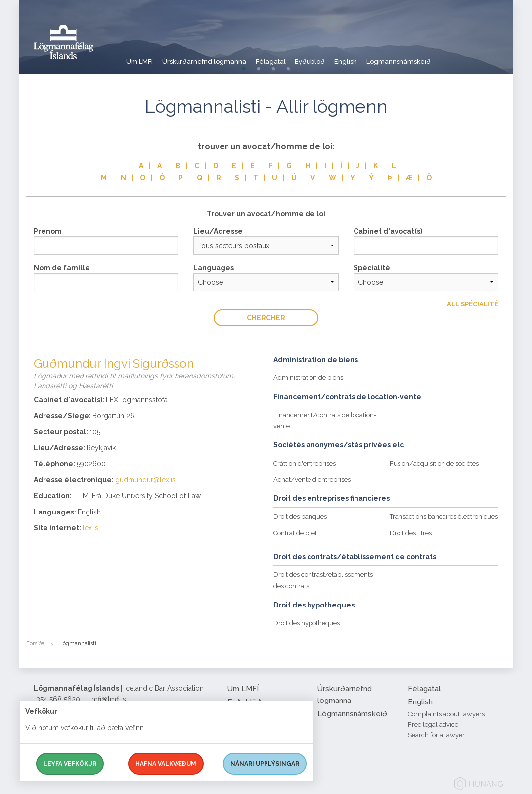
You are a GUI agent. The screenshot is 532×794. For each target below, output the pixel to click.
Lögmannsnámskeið (443, 57)
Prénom (48, 231)
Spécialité (372, 268)
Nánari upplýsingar (265, 764)
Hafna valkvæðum (166, 764)
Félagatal (290, 57)
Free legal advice (433, 724)
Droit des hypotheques (307, 623)
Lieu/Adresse (218, 231)
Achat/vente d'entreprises (312, 480)
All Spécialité (473, 304)
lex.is (90, 528)
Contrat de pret (295, 533)
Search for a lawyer (436, 735)
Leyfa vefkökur (70, 764)
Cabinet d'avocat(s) (388, 231)
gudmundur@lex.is (145, 480)
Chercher (266, 318)
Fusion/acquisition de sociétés (434, 463)
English (382, 57)
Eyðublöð (338, 57)
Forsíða (35, 643)
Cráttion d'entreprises (305, 463)
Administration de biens (308, 378)
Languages (214, 268)
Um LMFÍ (140, 57)
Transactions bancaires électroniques (444, 517)
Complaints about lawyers (446, 714)
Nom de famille (62, 268)
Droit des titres (411, 533)
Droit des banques (300, 517)
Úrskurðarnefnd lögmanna (214, 57)
